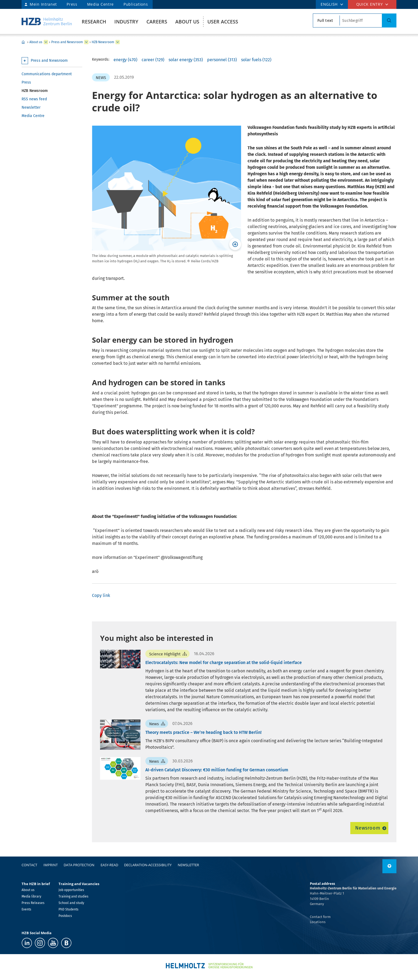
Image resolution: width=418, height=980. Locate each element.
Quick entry (370, 4)
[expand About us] (46, 42)
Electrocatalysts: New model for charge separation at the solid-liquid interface (224, 663)
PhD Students (68, 909)
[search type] (326, 20)
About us (187, 22)
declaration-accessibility (148, 865)
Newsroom (368, 828)
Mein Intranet (43, 4)
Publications (136, 4)
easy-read (109, 865)
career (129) (153, 60)
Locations (318, 922)
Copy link (101, 595)
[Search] (389, 20)
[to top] (389, 866)
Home (23, 42)
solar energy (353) (186, 60)
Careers (157, 22)
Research (94, 22)
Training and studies (73, 896)
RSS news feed (34, 99)
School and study (71, 903)
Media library (31, 896)
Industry (126, 22)
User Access (223, 22)
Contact (29, 865)
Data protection (79, 865)
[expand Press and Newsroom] (86, 42)
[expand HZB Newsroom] (118, 42)
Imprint (51, 865)
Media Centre (100, 4)
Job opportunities (71, 890)
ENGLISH (329, 4)
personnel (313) (222, 60)
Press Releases (33, 903)
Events (26, 909)
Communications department (47, 74)
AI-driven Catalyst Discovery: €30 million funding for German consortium (217, 770)
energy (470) (125, 60)
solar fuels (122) (256, 60)
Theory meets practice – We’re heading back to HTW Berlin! (203, 732)
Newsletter (31, 107)
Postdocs (65, 916)
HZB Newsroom (103, 42)
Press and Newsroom (67, 42)
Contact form (320, 917)
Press (72, 4)
